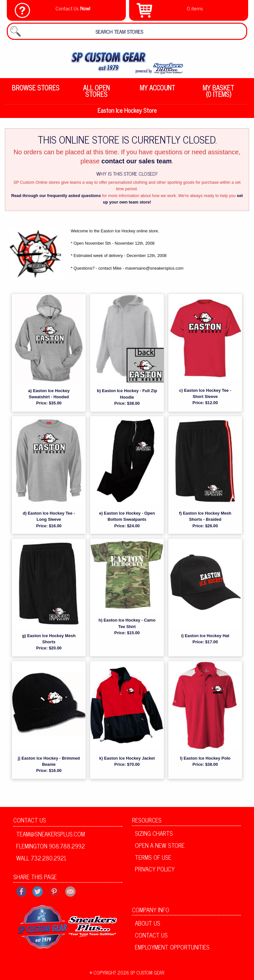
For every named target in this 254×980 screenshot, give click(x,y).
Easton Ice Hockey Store (127, 111)
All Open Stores (96, 91)
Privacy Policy (155, 870)
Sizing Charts (154, 834)
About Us (148, 924)
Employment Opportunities (172, 948)
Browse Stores (36, 88)
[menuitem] (35, 91)
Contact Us (30, 821)
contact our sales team (137, 162)
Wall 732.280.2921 (41, 859)
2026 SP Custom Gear (141, 973)
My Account (157, 88)
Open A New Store (160, 846)
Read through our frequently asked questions (56, 196)
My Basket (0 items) (218, 91)
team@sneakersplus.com (51, 835)
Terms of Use (153, 858)
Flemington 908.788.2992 (51, 847)
